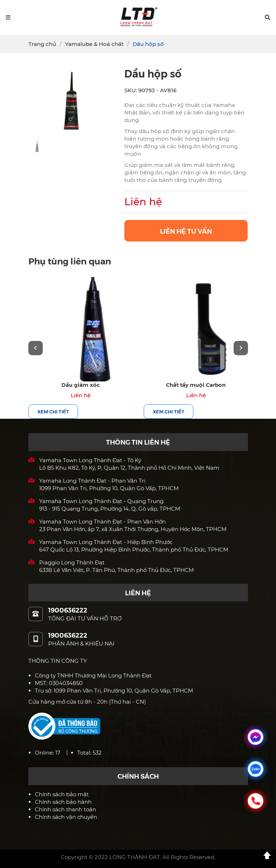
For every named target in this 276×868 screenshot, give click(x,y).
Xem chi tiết (53, 411)
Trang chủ (42, 44)
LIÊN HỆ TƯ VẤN (186, 231)
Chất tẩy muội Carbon (196, 384)
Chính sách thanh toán (65, 809)
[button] (268, 17)
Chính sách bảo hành (63, 802)
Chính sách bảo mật (62, 794)
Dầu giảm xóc (80, 384)
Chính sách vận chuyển (66, 817)
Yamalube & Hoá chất (94, 44)
